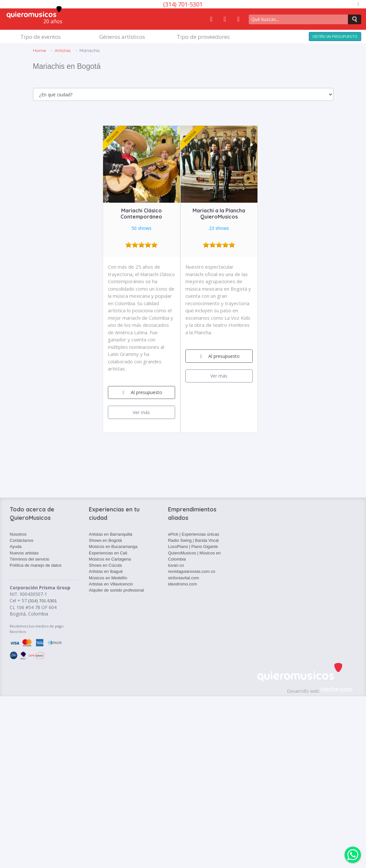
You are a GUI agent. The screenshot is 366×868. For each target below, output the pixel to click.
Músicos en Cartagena (110, 559)
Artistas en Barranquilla (110, 534)
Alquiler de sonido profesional (116, 590)
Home (39, 50)
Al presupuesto (141, 392)
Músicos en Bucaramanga (113, 547)
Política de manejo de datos (36, 565)
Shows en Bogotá (105, 540)
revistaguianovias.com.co (192, 571)
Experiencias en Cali (108, 553)
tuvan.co (176, 565)
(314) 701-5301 (183, 4)
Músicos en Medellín (108, 578)
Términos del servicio (30, 559)
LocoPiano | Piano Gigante (193, 547)
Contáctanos (21, 540)
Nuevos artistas (24, 553)
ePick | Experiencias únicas (193, 534)
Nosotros (18, 534)
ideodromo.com (183, 584)
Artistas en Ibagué (106, 571)
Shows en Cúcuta (105, 565)
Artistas (63, 50)
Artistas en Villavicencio (111, 584)
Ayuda (16, 547)
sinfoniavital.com (183, 578)
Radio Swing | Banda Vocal (193, 540)
